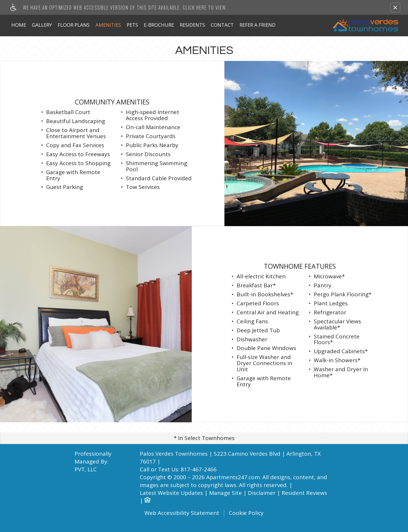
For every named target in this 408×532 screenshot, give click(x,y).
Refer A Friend (258, 25)
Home (19, 25)
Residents (192, 25)
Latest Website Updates (171, 493)
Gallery (42, 25)
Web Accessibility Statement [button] (182, 513)
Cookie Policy (246, 513)
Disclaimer (262, 493)
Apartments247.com (233, 477)
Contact (222, 25)
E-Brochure (159, 25)
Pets (132, 25)
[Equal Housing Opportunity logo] (147, 501)
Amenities (108, 25)
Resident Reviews (304, 493)
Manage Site (225, 493)
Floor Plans (74, 25)
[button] (395, 8)
